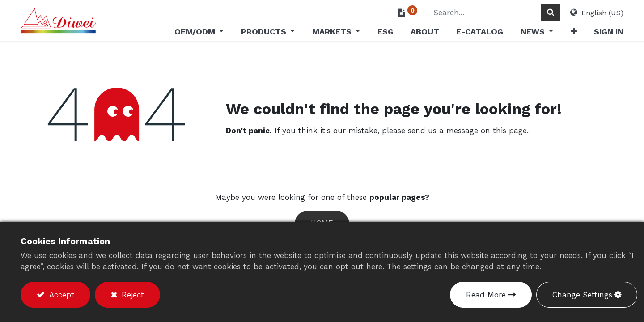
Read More (486, 295)
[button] (573, 33)
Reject (131, 295)
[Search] (551, 13)
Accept (60, 295)
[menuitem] (385, 33)
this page (510, 131)
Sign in (609, 32)
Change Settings (582, 295)
